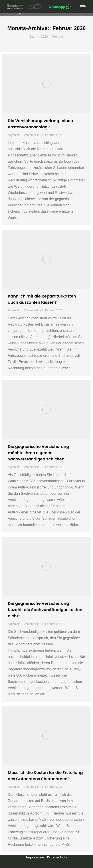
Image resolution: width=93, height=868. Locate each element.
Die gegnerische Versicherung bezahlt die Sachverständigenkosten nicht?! (45, 610)
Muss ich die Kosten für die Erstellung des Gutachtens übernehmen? (45, 776)
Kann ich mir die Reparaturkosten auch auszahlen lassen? (42, 299)
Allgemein (14, 135)
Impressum (35, 857)
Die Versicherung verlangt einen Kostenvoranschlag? (40, 124)
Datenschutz (57, 857)
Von (31, 135)
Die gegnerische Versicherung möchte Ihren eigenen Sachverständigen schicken (38, 453)
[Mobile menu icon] (83, 7)
